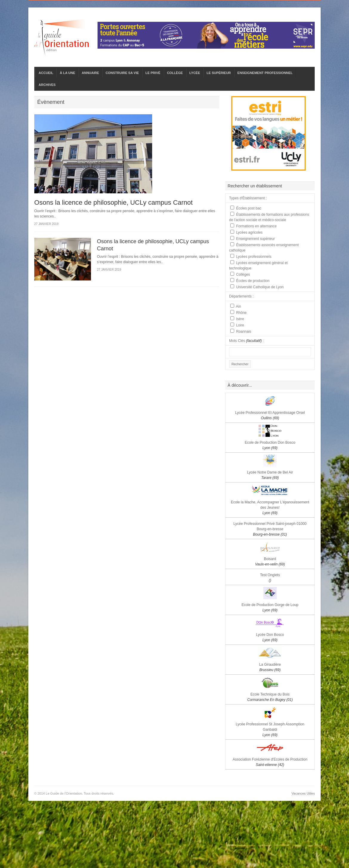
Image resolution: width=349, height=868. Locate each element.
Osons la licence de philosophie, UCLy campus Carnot (113, 202)
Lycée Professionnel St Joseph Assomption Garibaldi (270, 730)
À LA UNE (67, 73)
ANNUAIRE (90, 73)
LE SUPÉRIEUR (219, 73)
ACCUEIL (46, 73)
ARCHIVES (47, 85)
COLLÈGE (175, 73)
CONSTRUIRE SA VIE (122, 73)
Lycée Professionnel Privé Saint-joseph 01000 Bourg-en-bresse (270, 529)
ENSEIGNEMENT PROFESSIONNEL (265, 73)
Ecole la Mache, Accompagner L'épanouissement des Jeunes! (270, 508)
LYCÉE (195, 73)
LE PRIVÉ (153, 73)
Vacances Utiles (303, 793)
